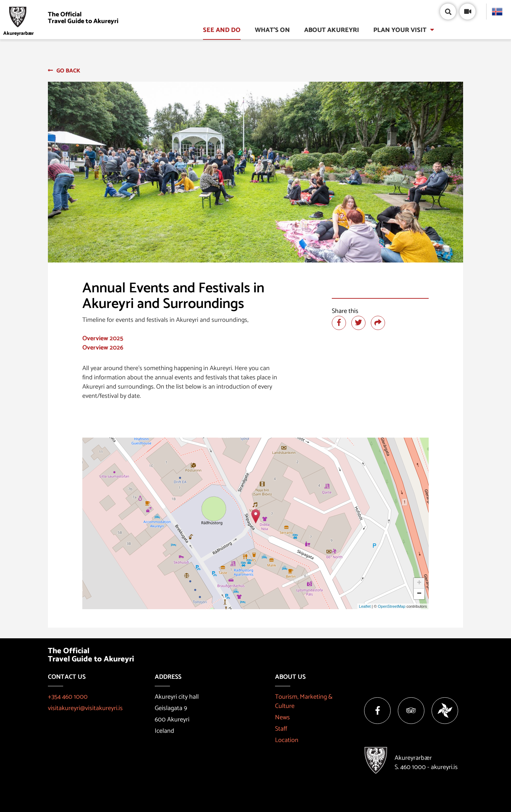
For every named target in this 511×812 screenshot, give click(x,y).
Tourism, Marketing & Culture (304, 702)
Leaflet (365, 606)
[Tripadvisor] (411, 711)
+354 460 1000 (68, 697)
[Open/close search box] (448, 12)
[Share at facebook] (339, 323)
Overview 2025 (103, 339)
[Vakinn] (445, 711)
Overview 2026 (103, 348)
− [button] (419, 594)
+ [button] (419, 583)
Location (287, 740)
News (282, 718)
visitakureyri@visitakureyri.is (85, 708)
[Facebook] (377, 711)
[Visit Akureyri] (63, 18)
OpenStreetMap (392, 606)
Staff (281, 729)
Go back (68, 71)
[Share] (378, 323)
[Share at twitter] (358, 323)
